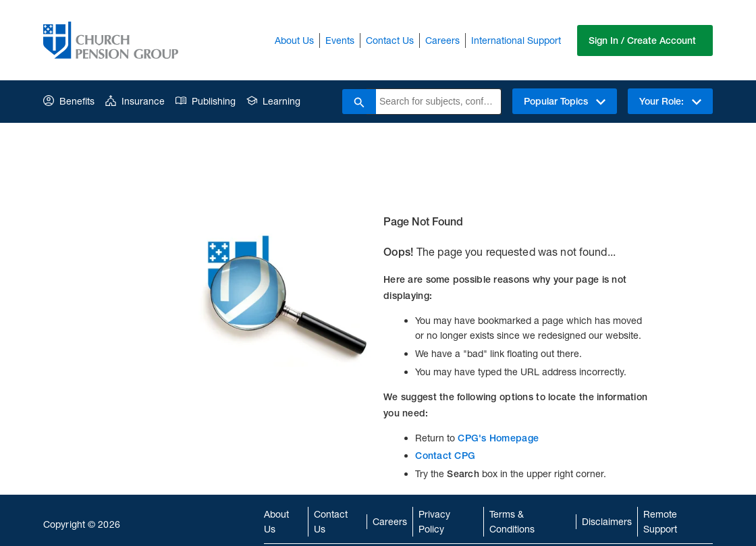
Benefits (69, 101)
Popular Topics (565, 101)
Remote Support (660, 521)
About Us (294, 40)
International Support (516, 40)
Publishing (206, 101)
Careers (442, 40)
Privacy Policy (434, 521)
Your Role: (670, 101)
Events (340, 40)
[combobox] (438, 102)
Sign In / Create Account (642, 40)
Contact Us (390, 40)
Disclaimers (607, 521)
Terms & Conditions (512, 521)
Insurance (135, 101)
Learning (273, 101)
